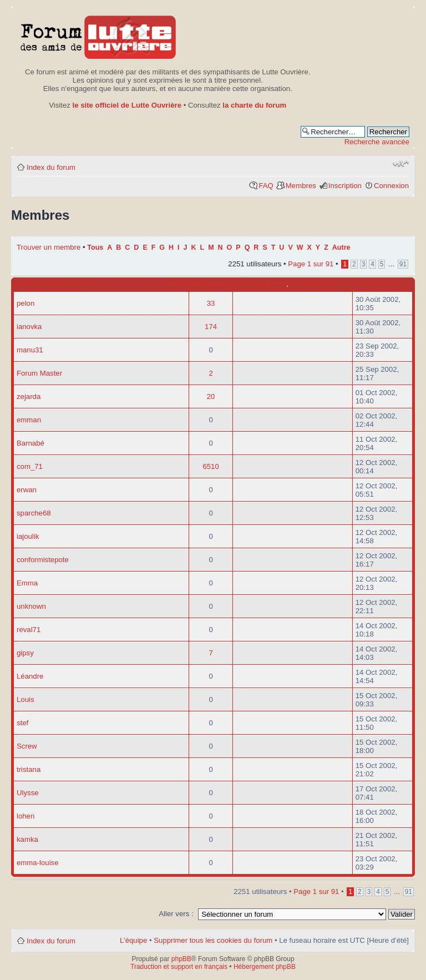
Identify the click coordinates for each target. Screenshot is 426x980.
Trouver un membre (50, 247)
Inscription (345, 186)
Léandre (30, 676)
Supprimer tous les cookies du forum (213, 940)
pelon (26, 303)
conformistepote (43, 560)
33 (211, 303)
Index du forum (51, 167)
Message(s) (212, 284)
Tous (95, 247)
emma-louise (38, 863)
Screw (27, 746)
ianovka (29, 327)
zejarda (29, 396)
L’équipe (133, 940)
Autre (341, 247)
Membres (301, 186)
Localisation (314, 284)
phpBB (181, 959)
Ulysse (28, 793)
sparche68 (34, 513)
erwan (27, 490)
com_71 (30, 466)
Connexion (391, 186)
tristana (29, 769)
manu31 (30, 350)
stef (22, 723)
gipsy (25, 653)
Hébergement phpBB (265, 967)
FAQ (266, 186)
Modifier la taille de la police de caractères (401, 164)
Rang (179, 284)
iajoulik (28, 536)
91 (403, 264)
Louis (26, 699)
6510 (211, 466)
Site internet (260, 284)
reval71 (29, 630)
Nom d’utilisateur (49, 284)
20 (211, 396)
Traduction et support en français (179, 967)
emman (29, 420)
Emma (27, 583)
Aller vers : (176, 914)
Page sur (311, 264)
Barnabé (31, 443)
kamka (27, 839)
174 (211, 327)
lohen (26, 816)
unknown (31, 606)
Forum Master (39, 373)
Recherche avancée (377, 142)
